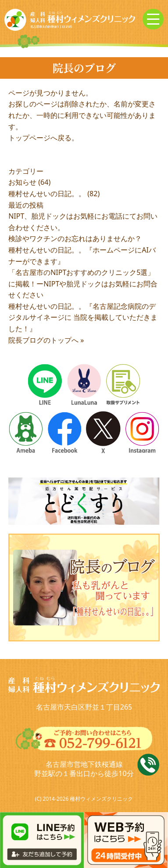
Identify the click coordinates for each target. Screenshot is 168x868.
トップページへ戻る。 (43, 138)
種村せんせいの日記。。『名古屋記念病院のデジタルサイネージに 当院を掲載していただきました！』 (83, 317)
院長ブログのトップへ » (46, 340)
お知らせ (22, 182)
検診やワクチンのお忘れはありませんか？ (75, 238)
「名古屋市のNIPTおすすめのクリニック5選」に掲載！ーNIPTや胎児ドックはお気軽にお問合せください (83, 284)
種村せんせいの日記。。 (47, 194)
